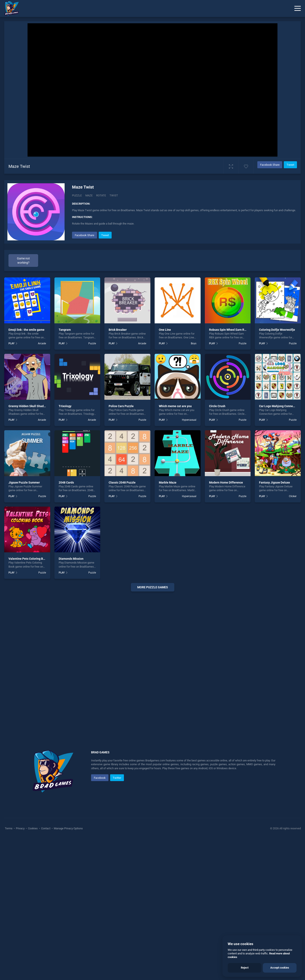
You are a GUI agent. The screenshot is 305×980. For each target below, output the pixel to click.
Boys (194, 343)
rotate (101, 195)
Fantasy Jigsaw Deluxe (274, 482)
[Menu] (298, 8)
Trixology (65, 406)
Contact (46, 828)
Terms (9, 828)
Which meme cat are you (175, 406)
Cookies (33, 828)
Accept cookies (280, 968)
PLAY (11, 343)
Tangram (65, 330)
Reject (245, 968)
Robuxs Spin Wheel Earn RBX (229, 330)
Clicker (293, 496)
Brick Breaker (118, 330)
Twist (114, 195)
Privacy (20, 828)
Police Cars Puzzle (121, 406)
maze (89, 195)
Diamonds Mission (71, 559)
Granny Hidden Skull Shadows (29, 406)
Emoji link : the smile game (26, 330)
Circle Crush (217, 406)
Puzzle (77, 195)
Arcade (42, 343)
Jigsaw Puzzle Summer (24, 482)
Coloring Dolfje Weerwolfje (277, 330)
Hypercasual (189, 420)
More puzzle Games (153, 587)
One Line (165, 330)
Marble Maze (168, 482)
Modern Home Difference (226, 482)
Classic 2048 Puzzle (122, 482)
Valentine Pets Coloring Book (28, 559)
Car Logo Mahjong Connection (279, 406)
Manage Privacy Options (68, 828)
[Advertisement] (152, 659)
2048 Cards (66, 482)
